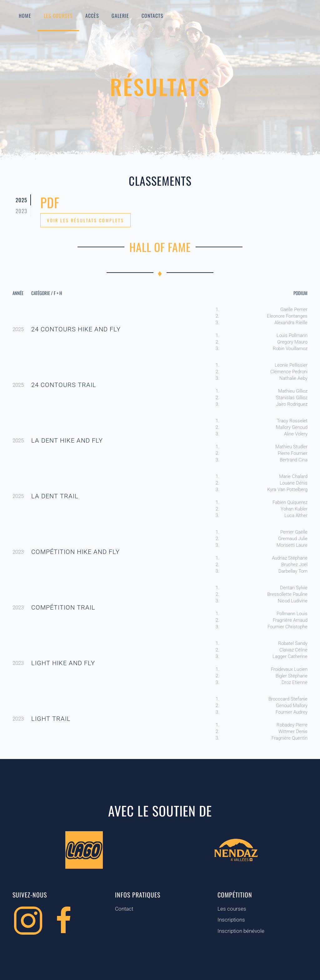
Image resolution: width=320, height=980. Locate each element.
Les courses (232, 909)
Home (25, 16)
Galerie (120, 16)
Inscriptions (231, 920)
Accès (92, 16)
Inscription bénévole (241, 931)
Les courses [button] (58, 16)
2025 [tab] (21, 200)
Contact (124, 909)
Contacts (152, 16)
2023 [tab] (21, 211)
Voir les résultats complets (85, 220)
